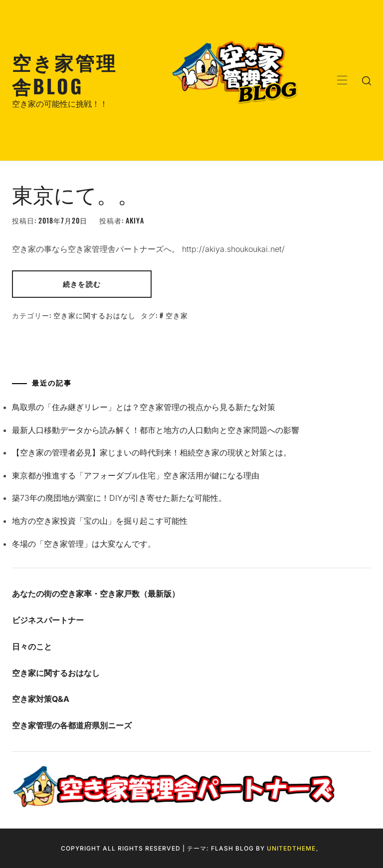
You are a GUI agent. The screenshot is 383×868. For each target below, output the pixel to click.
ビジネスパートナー (48, 620)
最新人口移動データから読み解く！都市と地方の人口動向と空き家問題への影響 (156, 430)
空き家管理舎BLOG (65, 74)
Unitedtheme (291, 848)
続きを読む (82, 284)
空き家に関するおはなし (95, 315)
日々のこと (32, 647)
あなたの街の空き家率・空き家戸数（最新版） (96, 594)
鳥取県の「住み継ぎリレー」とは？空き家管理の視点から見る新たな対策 (144, 407)
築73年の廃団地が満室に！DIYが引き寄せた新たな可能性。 (119, 498)
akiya (135, 220)
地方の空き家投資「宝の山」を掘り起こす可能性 (100, 521)
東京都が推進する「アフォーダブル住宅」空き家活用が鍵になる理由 (136, 475)
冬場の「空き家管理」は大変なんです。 (84, 544)
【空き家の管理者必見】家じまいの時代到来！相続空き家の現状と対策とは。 (152, 452)
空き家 (177, 315)
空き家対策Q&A (41, 699)
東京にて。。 (75, 194)
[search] (367, 80)
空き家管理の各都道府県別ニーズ (72, 725)
